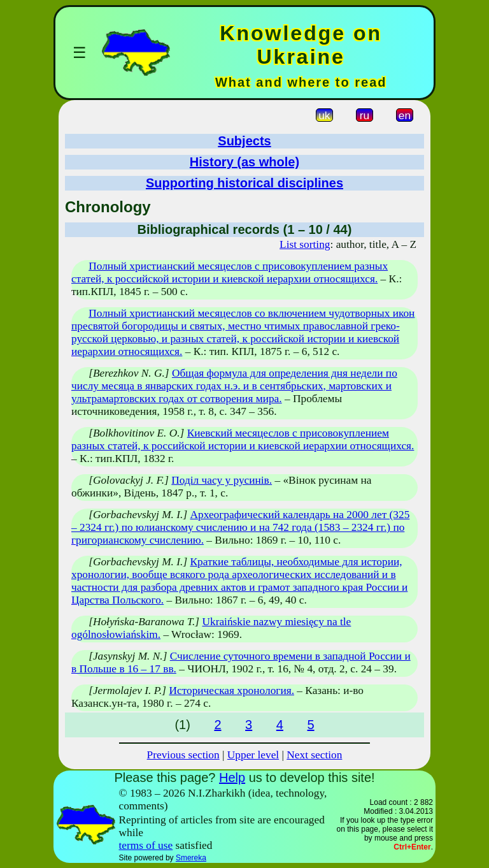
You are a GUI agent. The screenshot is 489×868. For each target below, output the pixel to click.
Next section (314, 755)
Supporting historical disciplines (244, 183)
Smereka (191, 858)
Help (232, 778)
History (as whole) (244, 162)
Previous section (183, 755)
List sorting (305, 244)
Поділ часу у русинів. (222, 480)
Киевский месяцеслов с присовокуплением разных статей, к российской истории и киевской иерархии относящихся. (243, 439)
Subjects (244, 141)
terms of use (146, 845)
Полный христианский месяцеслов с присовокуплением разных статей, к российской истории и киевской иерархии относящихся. (230, 272)
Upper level (253, 755)
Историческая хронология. (231, 691)
